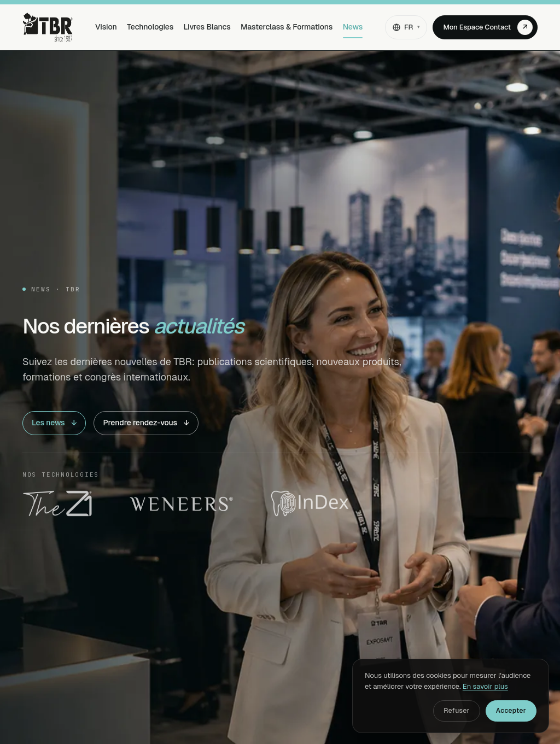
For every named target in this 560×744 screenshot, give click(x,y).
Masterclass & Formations (287, 27)
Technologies (150, 27)
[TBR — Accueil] (48, 27)
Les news (54, 423)
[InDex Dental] (310, 503)
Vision (106, 27)
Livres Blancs (207, 27)
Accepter (511, 711)
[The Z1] (58, 503)
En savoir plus (485, 686)
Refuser (457, 711)
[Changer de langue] (406, 27)
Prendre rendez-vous (146, 423)
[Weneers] (181, 503)
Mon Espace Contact (488, 27)
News (353, 27)
